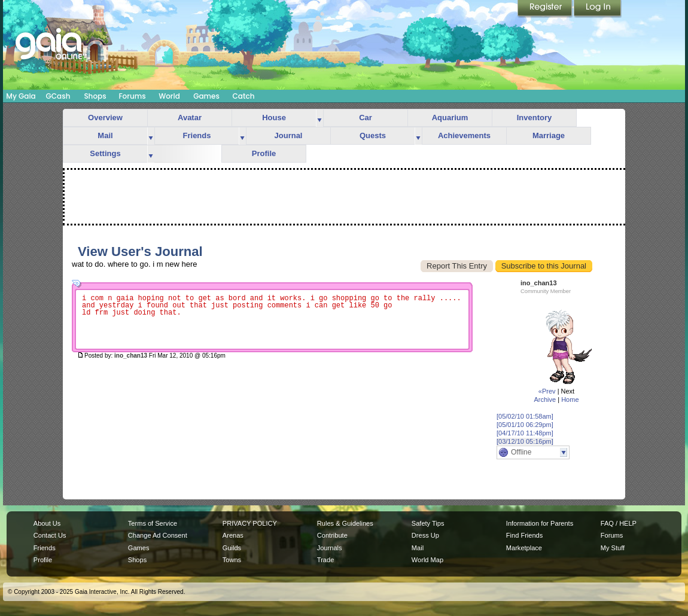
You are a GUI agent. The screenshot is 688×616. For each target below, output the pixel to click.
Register (546, 9)
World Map (427, 560)
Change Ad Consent (158, 535)
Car (366, 118)
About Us (47, 523)
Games (206, 96)
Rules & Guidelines (345, 523)
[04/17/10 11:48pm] (525, 433)
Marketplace (524, 548)
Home (570, 400)
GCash (58, 96)
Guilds (232, 548)
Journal (289, 135)
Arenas (233, 535)
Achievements (464, 135)
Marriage (549, 135)
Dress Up (425, 535)
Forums (132, 96)
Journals (330, 548)
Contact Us (50, 535)
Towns (232, 560)
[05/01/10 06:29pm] (525, 425)
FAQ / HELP (619, 523)
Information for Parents (540, 523)
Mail (105, 135)
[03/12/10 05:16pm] (525, 441)
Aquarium (450, 118)
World (169, 96)
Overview (105, 118)
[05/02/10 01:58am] (525, 416)
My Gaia (21, 96)
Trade (325, 560)
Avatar (190, 118)
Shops (95, 96)
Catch (244, 96)
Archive (545, 400)
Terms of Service (153, 523)
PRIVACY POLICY (250, 523)
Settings (105, 153)
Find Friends (524, 535)
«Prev (547, 391)
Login (598, 9)
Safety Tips (428, 523)
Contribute (332, 535)
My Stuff (613, 548)
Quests (373, 135)
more (319, 118)
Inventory (535, 118)
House (274, 118)
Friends (197, 135)
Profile (264, 153)
